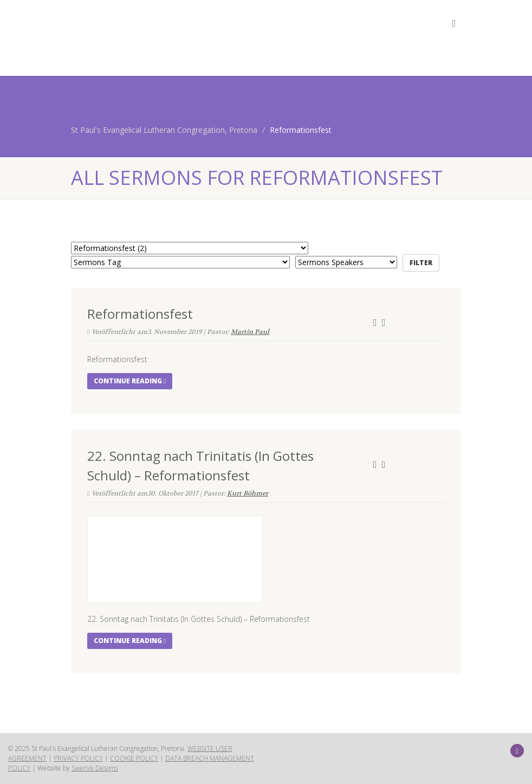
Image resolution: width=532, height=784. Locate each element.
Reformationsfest (140, 314)
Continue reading (130, 381)
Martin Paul (250, 332)
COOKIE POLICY (134, 758)
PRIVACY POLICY (78, 758)
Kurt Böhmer (248, 493)
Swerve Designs (95, 768)
